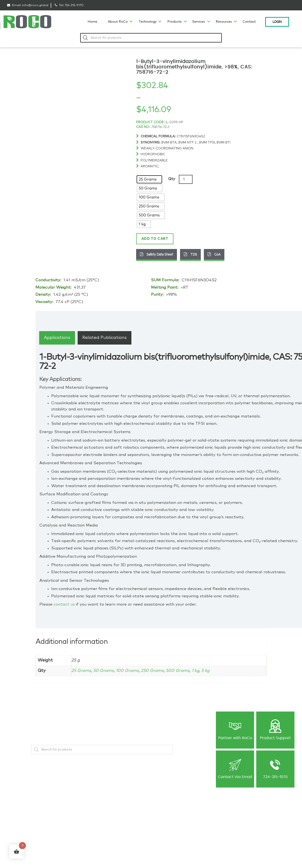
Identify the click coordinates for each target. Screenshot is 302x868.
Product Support (275, 730)
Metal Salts (64, 819)
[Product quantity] (186, 179)
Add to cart (155, 239)
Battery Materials (68, 824)
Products (174, 22)
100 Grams (127, 671)
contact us (64, 605)
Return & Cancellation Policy (224, 824)
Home (92, 22)
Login (277, 22)
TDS (190, 254)
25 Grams (81, 671)
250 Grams (153, 671)
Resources (224, 22)
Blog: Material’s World (170, 813)
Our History (15, 813)
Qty (172, 179)
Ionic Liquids (65, 813)
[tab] (57, 338)
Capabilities (15, 824)
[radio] (149, 179)
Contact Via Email (235, 769)
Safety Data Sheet (157, 254)
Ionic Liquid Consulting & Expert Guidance (123, 816)
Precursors (63, 830)
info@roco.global (35, 5)
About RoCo (118, 22)
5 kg (206, 671)
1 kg (196, 671)
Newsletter (162, 819)
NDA (157, 830)
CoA (214, 254)
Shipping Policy (214, 819)
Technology (148, 22)
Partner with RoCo (235, 730)
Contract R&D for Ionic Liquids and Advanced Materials (126, 825)
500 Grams (178, 671)
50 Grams (103, 671)
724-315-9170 (74, 5)
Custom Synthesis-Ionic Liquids (122, 835)
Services (199, 22)
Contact (249, 22)
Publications (163, 824)
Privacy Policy (213, 813)
